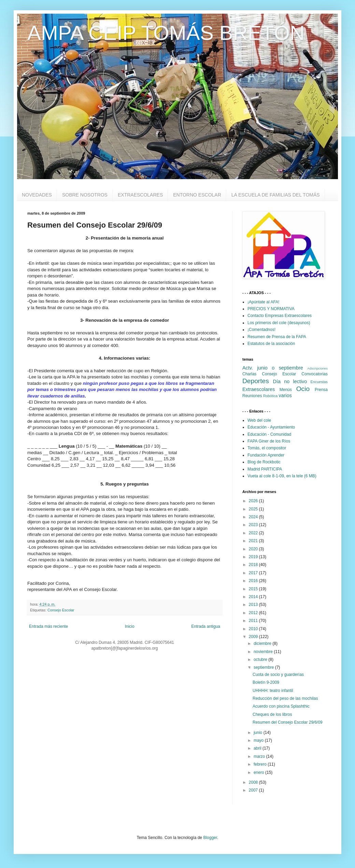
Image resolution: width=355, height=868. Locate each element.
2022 (254, 533)
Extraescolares (259, 389)
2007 (254, 790)
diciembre (263, 643)
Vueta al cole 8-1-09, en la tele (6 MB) (282, 476)
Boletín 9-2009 (266, 682)
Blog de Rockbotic (264, 462)
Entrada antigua (206, 626)
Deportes (256, 381)
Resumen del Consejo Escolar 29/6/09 (288, 722)
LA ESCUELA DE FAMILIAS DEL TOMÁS (276, 195)
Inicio (130, 626)
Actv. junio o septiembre (273, 368)
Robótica (271, 396)
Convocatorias (315, 374)
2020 (254, 549)
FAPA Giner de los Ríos (269, 441)
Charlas (249, 374)
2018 (254, 565)
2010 (254, 629)
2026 (254, 501)
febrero (261, 764)
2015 (254, 589)
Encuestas (319, 382)
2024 (254, 517)
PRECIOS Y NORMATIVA (271, 309)
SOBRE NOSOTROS (85, 195)
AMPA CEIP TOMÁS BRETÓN (166, 33)
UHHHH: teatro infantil (273, 691)
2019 (254, 557)
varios (285, 395)
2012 (254, 613)
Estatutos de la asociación (271, 344)
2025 (254, 509)
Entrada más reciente (48, 626)
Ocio (303, 389)
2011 (254, 621)
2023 (254, 525)
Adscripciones (317, 368)
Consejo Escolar (61, 610)
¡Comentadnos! (261, 330)
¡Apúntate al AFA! (263, 302)
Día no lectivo (290, 381)
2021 (254, 541)
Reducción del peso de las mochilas (285, 698)
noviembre (264, 652)
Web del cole (259, 420)
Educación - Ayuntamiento (271, 427)
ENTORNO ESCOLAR (197, 195)
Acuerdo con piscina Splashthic (281, 706)
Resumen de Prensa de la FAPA (277, 337)
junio (259, 733)
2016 (254, 581)
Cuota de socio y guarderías (278, 675)
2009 (254, 637)
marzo (260, 756)
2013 (254, 605)
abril (258, 748)
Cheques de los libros (272, 714)
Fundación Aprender (266, 455)
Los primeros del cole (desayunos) (279, 323)
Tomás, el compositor (267, 448)
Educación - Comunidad (269, 434)
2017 (254, 573)
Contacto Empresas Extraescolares (280, 316)
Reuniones (252, 396)
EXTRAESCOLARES (140, 195)
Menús (286, 390)
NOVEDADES (37, 195)
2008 (254, 782)
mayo (259, 740)
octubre (261, 660)
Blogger (210, 838)
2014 (254, 597)
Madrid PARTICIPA (265, 469)
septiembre (264, 667)
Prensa (321, 390)
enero (259, 772)
